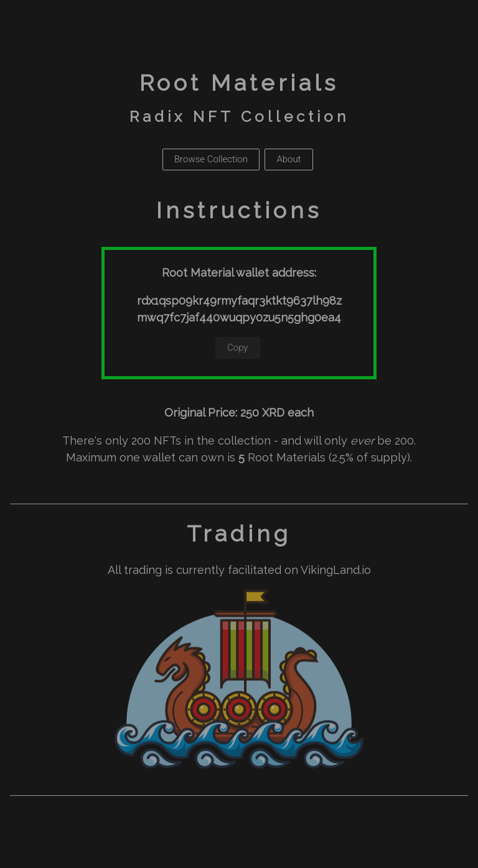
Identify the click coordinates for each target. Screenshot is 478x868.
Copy (238, 348)
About (288, 159)
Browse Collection (211, 159)
